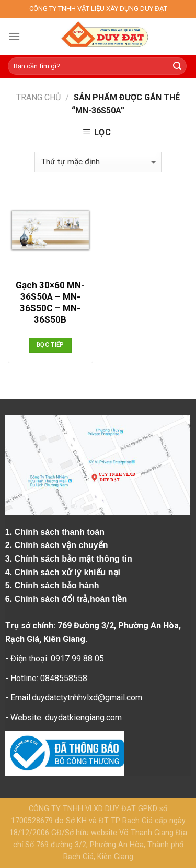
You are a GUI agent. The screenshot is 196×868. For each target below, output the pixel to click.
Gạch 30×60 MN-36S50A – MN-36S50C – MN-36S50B (50, 302)
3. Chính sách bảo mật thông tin (70, 559)
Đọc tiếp (50, 345)
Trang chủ (38, 97)
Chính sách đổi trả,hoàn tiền (71, 599)
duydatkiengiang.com (83, 717)
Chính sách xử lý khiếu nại (69, 572)
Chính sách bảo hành (58, 585)
